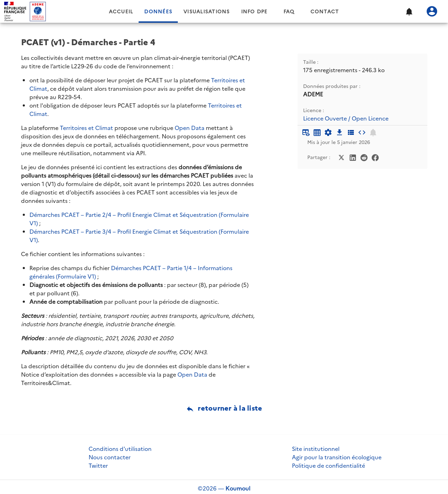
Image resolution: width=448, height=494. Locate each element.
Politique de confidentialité (328, 466)
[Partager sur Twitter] (342, 157)
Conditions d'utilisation (120, 449)
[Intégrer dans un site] (362, 132)
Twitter (98, 466)
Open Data (190, 128)
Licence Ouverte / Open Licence (346, 119)
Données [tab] (158, 12)
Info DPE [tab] (254, 12)
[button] (409, 12)
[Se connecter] (432, 12)
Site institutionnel (316, 449)
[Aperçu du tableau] (306, 132)
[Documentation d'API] (328, 132)
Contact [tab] (325, 12)
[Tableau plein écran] (317, 132)
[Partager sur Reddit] (364, 157)
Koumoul (238, 488)
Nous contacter (110, 457)
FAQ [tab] (289, 12)
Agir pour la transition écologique (337, 457)
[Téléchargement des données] (339, 132)
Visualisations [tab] (207, 12)
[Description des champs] (351, 132)
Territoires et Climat (86, 128)
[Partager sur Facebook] (375, 157)
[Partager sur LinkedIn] (353, 157)
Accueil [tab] (121, 12)
